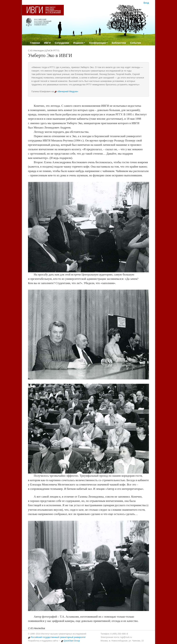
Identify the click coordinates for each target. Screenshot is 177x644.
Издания (79, 43)
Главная (35, 43)
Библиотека (119, 43)
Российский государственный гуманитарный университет (57, 637)
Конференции (99, 43)
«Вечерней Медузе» (66, 91)
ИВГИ (47, 43)
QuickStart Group (70, 641)
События (136, 43)
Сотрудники (62, 43)
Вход (146, 3)
